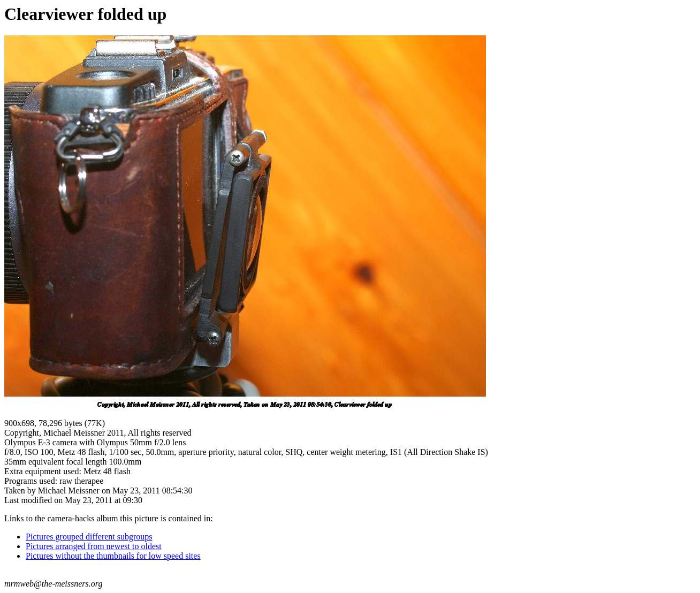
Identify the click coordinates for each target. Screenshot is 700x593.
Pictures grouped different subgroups (89, 537)
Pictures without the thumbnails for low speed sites (113, 556)
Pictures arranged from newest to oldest (94, 546)
